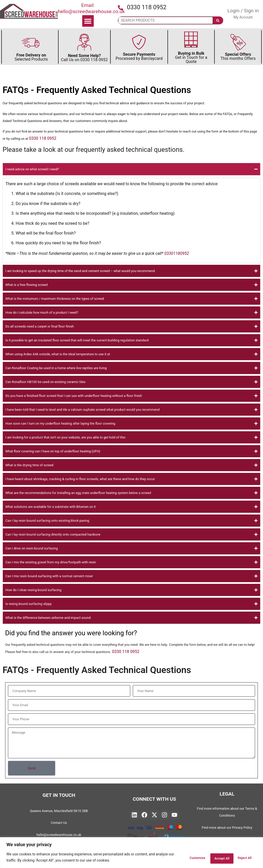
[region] (131, 853)
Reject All (210, 857)
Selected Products (31, 57)
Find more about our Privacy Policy (227, 828)
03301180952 (177, 253)
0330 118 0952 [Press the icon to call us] (147, 7)
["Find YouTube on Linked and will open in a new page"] (174, 815)
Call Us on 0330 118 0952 (84, 58)
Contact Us (59, 823)
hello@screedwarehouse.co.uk (59, 835)
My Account (243, 17)
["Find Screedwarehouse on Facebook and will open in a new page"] (144, 815)
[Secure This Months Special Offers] (238, 42)
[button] (88, 21)
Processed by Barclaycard (139, 56)
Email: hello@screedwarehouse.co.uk (91, 8)
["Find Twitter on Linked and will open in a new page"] (154, 815)
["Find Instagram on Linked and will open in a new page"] (164, 815)
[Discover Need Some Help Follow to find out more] (84, 42)
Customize (178, 857)
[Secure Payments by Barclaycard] (139, 42)
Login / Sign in (243, 11)
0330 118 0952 (43, 138)
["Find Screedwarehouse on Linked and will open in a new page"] (135, 815)
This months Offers (238, 56)
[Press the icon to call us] (120, 8)
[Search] (218, 20)
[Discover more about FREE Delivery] (31, 43)
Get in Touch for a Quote (191, 57)
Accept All (241, 857)
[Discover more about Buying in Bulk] (191, 40)
